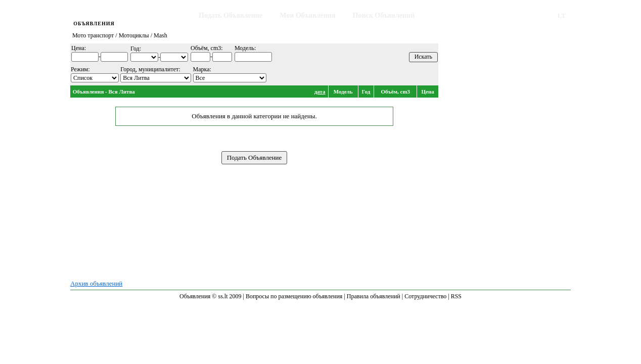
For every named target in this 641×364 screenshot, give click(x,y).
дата (320, 92)
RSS (456, 296)
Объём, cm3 (395, 92)
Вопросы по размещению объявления (294, 296)
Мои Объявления (307, 15)
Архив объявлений (96, 283)
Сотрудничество (425, 296)
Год (366, 92)
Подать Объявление (231, 15)
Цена (428, 92)
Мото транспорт (93, 35)
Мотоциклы (134, 35)
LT (562, 15)
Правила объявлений (374, 296)
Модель (343, 92)
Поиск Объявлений (384, 15)
